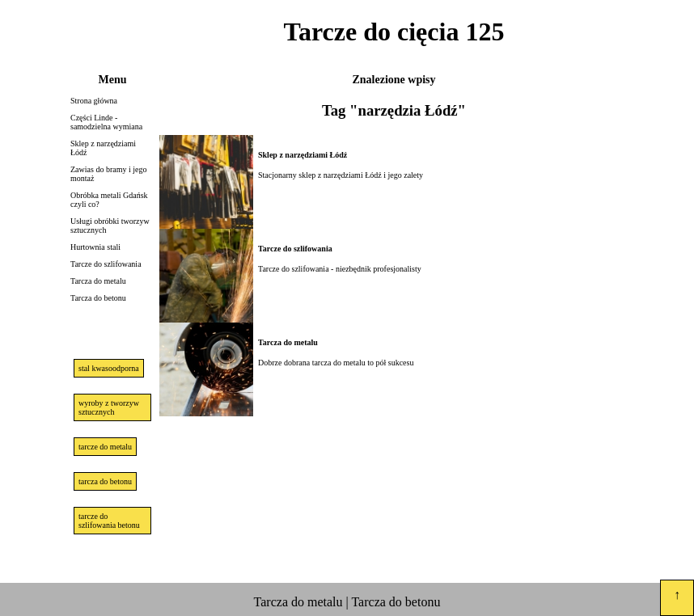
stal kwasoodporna (109, 368)
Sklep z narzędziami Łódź (103, 148)
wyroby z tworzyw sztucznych (109, 407)
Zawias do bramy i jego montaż (108, 174)
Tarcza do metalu (98, 281)
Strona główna (94, 101)
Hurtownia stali (95, 247)
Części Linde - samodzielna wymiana (106, 122)
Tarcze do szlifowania (106, 264)
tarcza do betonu (105, 481)
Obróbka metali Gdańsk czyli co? (109, 200)
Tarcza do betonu (98, 298)
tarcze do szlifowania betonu (109, 521)
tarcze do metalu (105, 447)
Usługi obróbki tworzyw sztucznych (110, 226)
